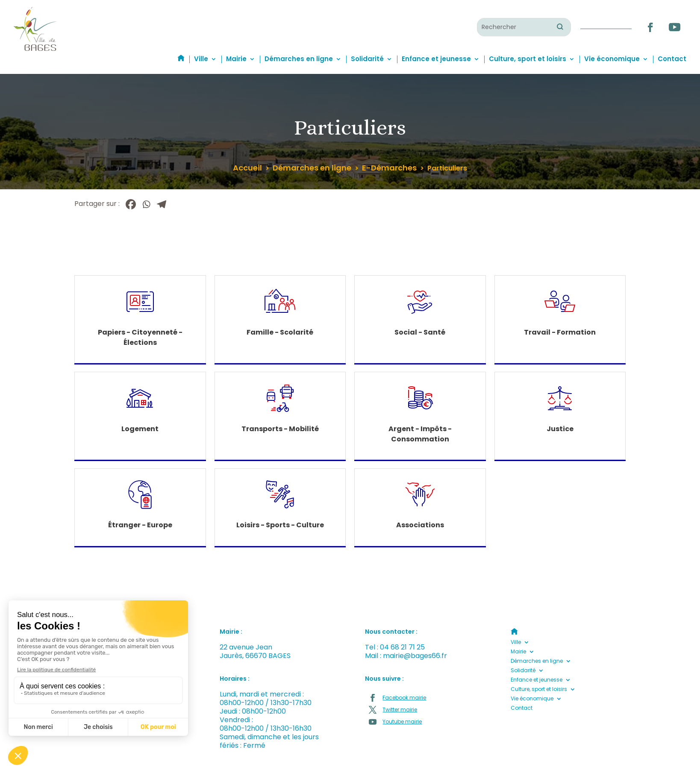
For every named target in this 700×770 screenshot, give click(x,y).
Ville (201, 59)
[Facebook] (131, 204)
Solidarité (367, 59)
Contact (672, 59)
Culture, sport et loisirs (528, 59)
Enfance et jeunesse (436, 59)
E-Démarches (389, 168)
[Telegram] (162, 204)
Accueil (247, 168)
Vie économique (612, 59)
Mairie (236, 59)
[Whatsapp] (146, 204)
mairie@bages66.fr (415, 656)
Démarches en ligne (299, 59)
